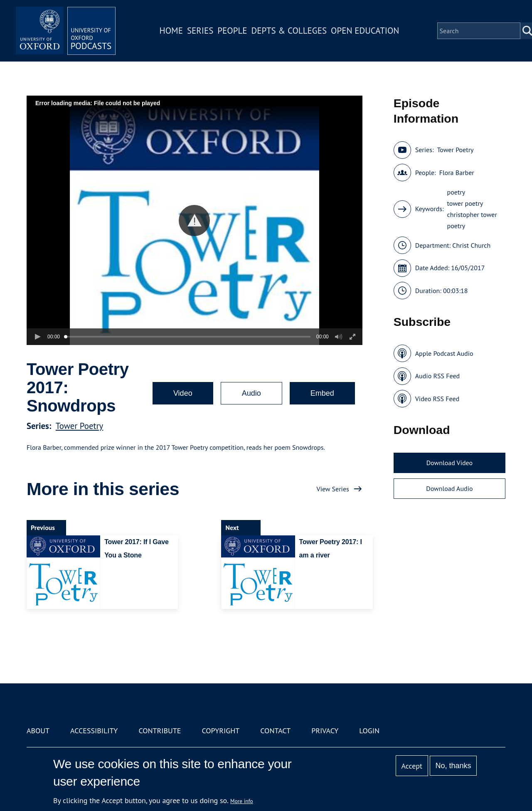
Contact (275, 731)
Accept (412, 766)
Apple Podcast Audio (444, 353)
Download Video (449, 463)
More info (242, 801)
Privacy (325, 731)
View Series (333, 489)
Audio (251, 393)
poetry (456, 192)
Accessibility (94, 731)
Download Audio (449, 488)
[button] (194, 221)
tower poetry (465, 203)
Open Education (365, 31)
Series (200, 31)
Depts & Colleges (289, 31)
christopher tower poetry (472, 220)
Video (183, 393)
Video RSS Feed (437, 399)
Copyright (220, 731)
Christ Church (471, 245)
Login (369, 731)
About (38, 731)
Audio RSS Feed (437, 376)
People (232, 31)
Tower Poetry (79, 426)
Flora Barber (457, 173)
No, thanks (453, 766)
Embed (322, 393)
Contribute (160, 731)
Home (171, 31)
